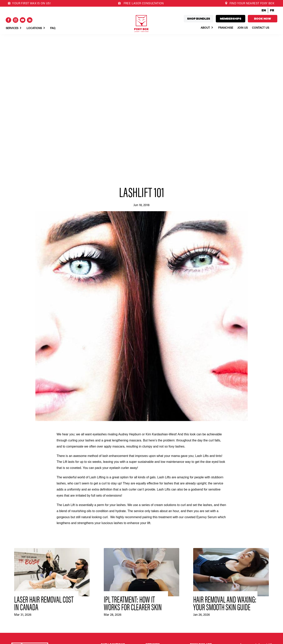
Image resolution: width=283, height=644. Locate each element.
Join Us (243, 28)
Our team (196, 559)
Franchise (226, 28)
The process (198, 564)
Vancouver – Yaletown (114, 613)
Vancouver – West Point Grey (118, 608)
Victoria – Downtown (113, 618)
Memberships (231, 19)
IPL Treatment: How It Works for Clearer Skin (133, 460)
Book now (263, 19)
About (205, 28)
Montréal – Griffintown (114, 563)
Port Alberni (108, 578)
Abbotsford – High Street (116, 508)
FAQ (148, 551)
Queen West (108, 588)
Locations (34, 28)
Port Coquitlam (110, 583)
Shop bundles (199, 19)
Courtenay (107, 538)
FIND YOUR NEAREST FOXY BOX (249, 4)
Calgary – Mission (111, 513)
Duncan (105, 543)
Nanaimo (106, 568)
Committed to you (201, 554)
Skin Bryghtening (156, 518)
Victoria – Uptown (111, 623)
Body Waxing (153, 513)
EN (264, 10)
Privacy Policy (38, 639)
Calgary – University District (117, 518)
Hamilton (106, 548)
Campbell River (110, 528)
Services (12, 28)
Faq (53, 28)
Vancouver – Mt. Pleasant (116, 603)
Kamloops (107, 553)
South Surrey (108, 598)
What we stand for (201, 549)
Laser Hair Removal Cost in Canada (44, 460)
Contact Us (260, 28)
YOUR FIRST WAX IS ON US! (29, 4)
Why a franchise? (200, 544)
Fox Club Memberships (159, 528)
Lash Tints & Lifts (156, 523)
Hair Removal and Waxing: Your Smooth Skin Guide (225, 460)
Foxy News (152, 561)
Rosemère (107, 593)
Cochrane (107, 533)
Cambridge (107, 523)
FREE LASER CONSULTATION (143, 4)
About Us (151, 546)
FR (272, 10)
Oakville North (109, 573)
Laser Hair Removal (157, 508)
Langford (106, 558)
